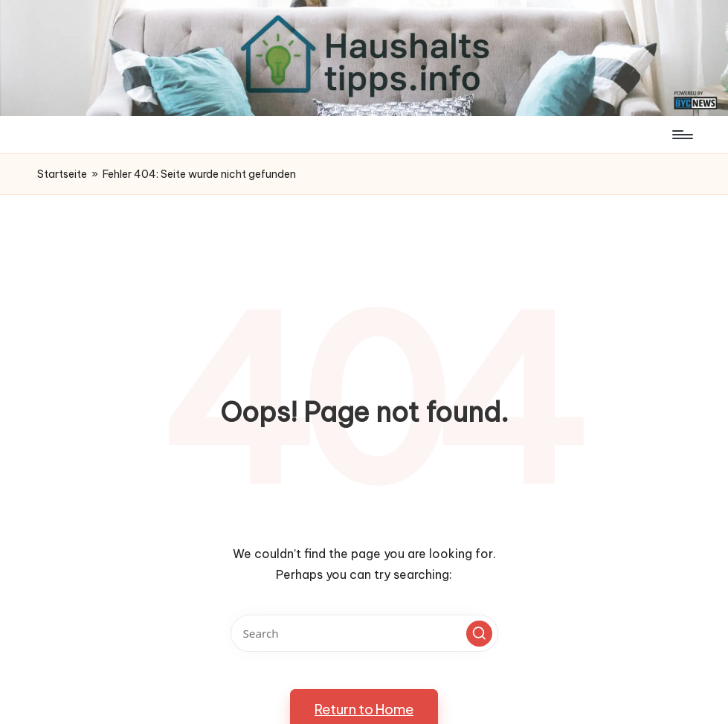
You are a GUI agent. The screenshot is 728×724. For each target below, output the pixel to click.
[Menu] (682, 135)
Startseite (62, 174)
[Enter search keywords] (364, 633)
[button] (479, 634)
